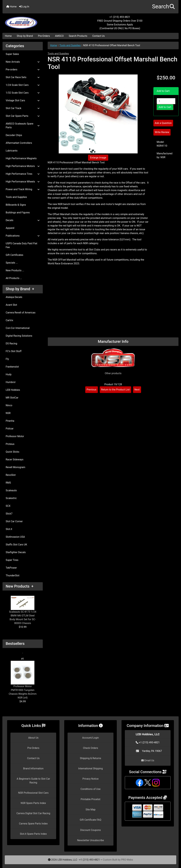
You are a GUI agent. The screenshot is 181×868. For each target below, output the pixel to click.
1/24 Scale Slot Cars (23, 85)
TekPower (11, 568)
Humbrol (11, 382)
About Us (33, 738)
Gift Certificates (14, 255)
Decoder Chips (14, 135)
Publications (23, 236)
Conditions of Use (90, 789)
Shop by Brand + (20, 289)
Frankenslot (12, 367)
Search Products (78, 36)
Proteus (10, 444)
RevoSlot (11, 475)
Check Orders (91, 748)
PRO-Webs (127, 860)
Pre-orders (23, 70)
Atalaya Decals (14, 297)
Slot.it (9, 529)
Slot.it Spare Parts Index (33, 834)
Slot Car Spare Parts (23, 116)
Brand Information (33, 768)
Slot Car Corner (14, 521)
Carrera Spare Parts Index (33, 824)
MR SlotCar (12, 398)
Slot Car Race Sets (23, 77)
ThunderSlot (13, 575)
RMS (8, 483)
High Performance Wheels (23, 182)
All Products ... (14, 278)
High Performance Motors (23, 166)
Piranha (10, 421)
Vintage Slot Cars (23, 100)
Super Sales (12, 54)
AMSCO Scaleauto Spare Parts (23, 126)
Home (11, 7)
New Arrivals (23, 62)
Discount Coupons (90, 830)
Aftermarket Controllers (19, 143)
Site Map (90, 810)
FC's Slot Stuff (14, 351)
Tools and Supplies (70, 45)
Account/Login (90, 738)
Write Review (162, 132)
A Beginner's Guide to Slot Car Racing (33, 781)
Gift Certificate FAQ (91, 820)
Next (137, 390)
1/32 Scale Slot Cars (23, 93)
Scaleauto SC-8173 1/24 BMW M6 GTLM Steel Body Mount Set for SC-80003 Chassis (23, 610)
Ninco (9, 405)
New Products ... (15, 270)
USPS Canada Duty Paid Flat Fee (21, 245)
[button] (163, 7)
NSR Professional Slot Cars (33, 793)
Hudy (9, 374)
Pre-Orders (44, 36)
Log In (24, 7)
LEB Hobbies (13, 390)
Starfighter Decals (16, 552)
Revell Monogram (15, 467)
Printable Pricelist (90, 799)
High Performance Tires (23, 174)
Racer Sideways (15, 459)
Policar (10, 429)
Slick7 (9, 514)
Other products (113, 373)
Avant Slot (11, 305)
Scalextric (11, 498)
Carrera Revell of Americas (21, 313)
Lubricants (12, 151)
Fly (7, 359)
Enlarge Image (98, 158)
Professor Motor (15, 436)
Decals (23, 220)
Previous (92, 390)
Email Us (148, 760)
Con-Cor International (18, 328)
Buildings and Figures (18, 213)
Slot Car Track (23, 108)
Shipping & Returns (90, 758)
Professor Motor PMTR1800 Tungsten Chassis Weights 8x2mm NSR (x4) (23, 680)
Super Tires (12, 560)
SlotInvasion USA (15, 537)
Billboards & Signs (16, 205)
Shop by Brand (25, 36)
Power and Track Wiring (23, 189)
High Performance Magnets (21, 158)
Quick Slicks (12, 452)
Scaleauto (11, 490)
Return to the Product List (115, 390)
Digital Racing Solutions (19, 336)
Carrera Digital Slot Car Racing (33, 813)
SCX (8, 506)
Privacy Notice (90, 779)
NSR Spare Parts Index (33, 803)
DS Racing (11, 343)
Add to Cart (165, 107)
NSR (8, 413)
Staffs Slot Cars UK (16, 545)
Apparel (10, 228)
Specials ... (12, 263)
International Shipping (90, 768)
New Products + (20, 586)
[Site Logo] (32, 21)
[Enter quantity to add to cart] (166, 101)
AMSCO (59, 36)
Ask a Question (163, 123)
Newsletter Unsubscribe (91, 840)
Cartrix (9, 320)
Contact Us (99, 36)
